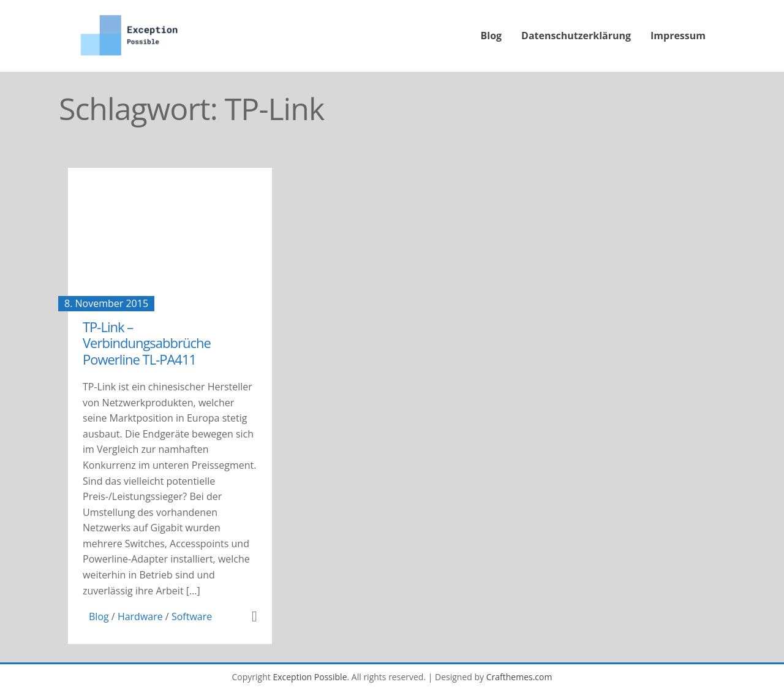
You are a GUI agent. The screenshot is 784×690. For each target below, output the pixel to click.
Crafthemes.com (519, 677)
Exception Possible (310, 677)
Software (192, 616)
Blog (492, 36)
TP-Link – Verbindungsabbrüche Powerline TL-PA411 (147, 343)
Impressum (678, 36)
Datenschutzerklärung (576, 36)
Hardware (140, 616)
